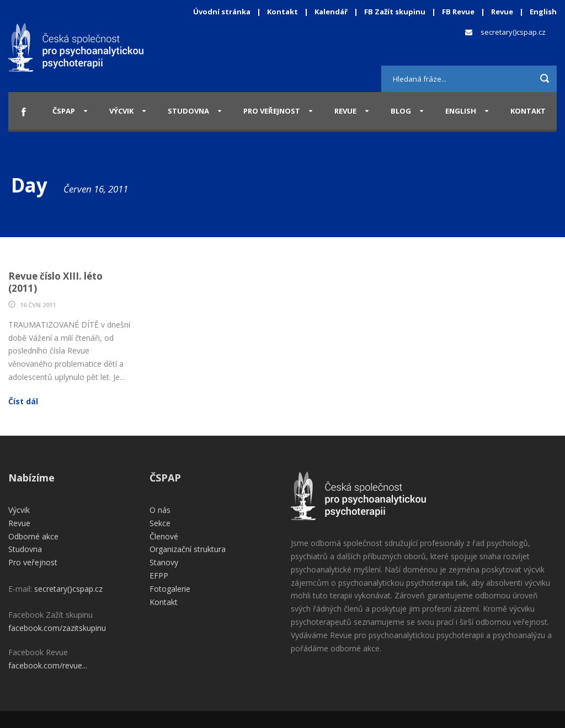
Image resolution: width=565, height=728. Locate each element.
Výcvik (121, 111)
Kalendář (332, 12)
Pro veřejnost (272, 111)
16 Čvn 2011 (38, 305)
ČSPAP (64, 111)
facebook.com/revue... (48, 665)
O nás (160, 510)
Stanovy (164, 562)
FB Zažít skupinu (395, 12)
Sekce (160, 523)
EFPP (159, 576)
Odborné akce (33, 536)
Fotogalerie (170, 589)
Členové (164, 536)
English (543, 12)
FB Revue (458, 12)
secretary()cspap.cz (513, 32)
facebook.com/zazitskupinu (57, 628)
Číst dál (23, 401)
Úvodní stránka (222, 12)
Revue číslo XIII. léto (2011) (55, 282)
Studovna (188, 111)
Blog (401, 111)
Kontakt (282, 12)
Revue (502, 12)
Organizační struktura (188, 549)
